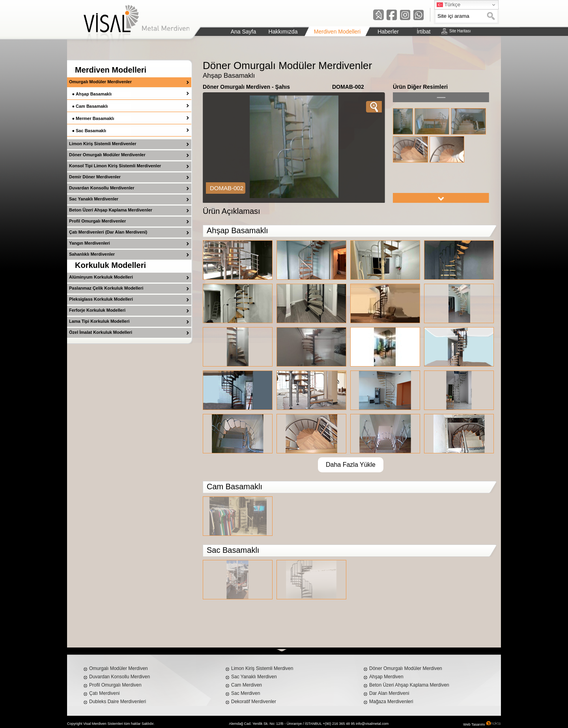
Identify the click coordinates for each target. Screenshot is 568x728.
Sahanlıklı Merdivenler (92, 254)
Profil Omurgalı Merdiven (115, 685)
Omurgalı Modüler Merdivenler (100, 82)
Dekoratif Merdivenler (254, 702)
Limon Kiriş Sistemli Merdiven (262, 668)
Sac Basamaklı (91, 131)
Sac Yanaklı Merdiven (254, 677)
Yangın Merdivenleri (90, 243)
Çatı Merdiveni (104, 693)
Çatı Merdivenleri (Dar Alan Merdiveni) (108, 232)
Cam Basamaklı (92, 106)
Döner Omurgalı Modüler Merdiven (406, 668)
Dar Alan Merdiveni (389, 693)
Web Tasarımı (474, 724)
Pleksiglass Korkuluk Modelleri (101, 299)
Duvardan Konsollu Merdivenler (102, 188)
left (441, 97)
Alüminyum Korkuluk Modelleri (101, 277)
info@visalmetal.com (372, 724)
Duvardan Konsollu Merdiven (120, 677)
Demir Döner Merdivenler (95, 177)
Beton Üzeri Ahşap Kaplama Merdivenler (111, 210)
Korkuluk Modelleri (110, 265)
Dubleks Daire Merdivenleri (118, 702)
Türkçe (448, 5)
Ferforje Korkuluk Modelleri (97, 310)
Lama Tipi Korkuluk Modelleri (99, 321)
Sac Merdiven (246, 693)
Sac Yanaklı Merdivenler (94, 199)
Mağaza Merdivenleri (391, 702)
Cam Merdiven (247, 685)
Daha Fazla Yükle (351, 465)
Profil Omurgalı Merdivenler (97, 221)
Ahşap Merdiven (386, 677)
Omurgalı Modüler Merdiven (119, 668)
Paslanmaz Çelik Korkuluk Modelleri (106, 288)
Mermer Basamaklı (95, 118)
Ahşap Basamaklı (94, 94)
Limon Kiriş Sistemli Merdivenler (103, 144)
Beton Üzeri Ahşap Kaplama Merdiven (409, 685)
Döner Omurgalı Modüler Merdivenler (107, 155)
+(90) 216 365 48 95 (339, 724)
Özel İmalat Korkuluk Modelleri (101, 332)
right (441, 198)
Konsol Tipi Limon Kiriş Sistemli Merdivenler (115, 166)
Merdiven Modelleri (111, 70)
